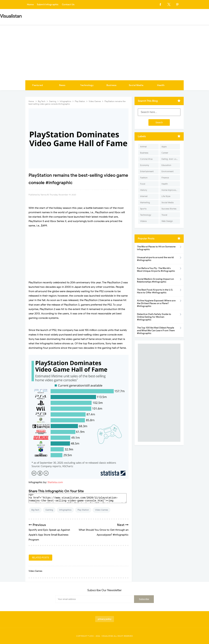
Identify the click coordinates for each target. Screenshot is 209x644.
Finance (165, 178)
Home (30, 4)
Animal (143, 147)
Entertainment (147, 171)
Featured (38, 85)
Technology (87, 85)
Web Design (167, 221)
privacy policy (105, 619)
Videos (143, 221)
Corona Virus (146, 159)
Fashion (144, 178)
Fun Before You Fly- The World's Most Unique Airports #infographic (156, 270)
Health (161, 85)
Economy (145, 165)
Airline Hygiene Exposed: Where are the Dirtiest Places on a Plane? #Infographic (156, 303)
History (144, 190)
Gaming (49, 510)
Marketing (145, 202)
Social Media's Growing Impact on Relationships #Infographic (155, 280)
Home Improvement (171, 190)
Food (143, 184)
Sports (143, 209)
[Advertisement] (104, 56)
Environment (168, 171)
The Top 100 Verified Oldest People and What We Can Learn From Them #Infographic (156, 331)
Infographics (65, 510)
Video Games (101, 510)
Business (112, 85)
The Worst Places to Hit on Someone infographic (156, 248)
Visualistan (107, 636)
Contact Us (69, 4)
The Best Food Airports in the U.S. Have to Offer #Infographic (155, 291)
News (62, 85)
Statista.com (55, 482)
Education (166, 165)
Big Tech (35, 510)
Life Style (166, 196)
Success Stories (169, 209)
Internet (144, 196)
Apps (164, 147)
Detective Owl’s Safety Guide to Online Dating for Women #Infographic (154, 317)
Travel (164, 215)
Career (165, 153)
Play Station (83, 510)
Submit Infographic (48, 4)
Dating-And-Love (170, 159)
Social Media (136, 85)
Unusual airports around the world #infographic (155, 259)
